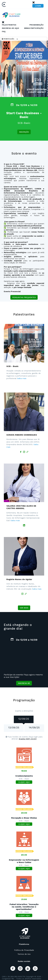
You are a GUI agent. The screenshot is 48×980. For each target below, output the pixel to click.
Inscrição (24, 132)
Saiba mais (22, 378)
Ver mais (24, 608)
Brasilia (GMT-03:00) (28, 739)
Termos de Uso (24, 954)
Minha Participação (34, 28)
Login (38, 6)
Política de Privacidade (24, 950)
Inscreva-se (24, 683)
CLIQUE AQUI (24, 782)
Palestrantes (9, 25)
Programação (36, 25)
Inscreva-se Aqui (10, 28)
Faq (4, 31)
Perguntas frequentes (24, 297)
